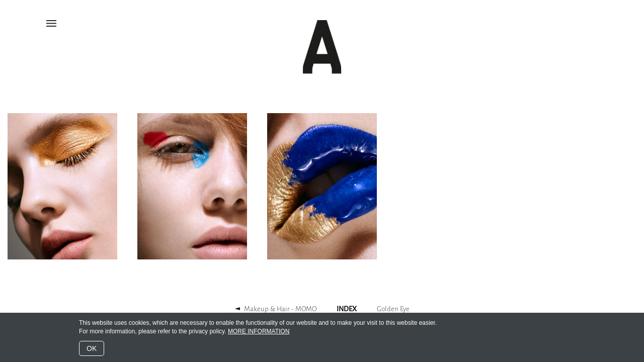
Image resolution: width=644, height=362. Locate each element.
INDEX (347, 309)
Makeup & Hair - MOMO (280, 309)
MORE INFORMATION (259, 331)
